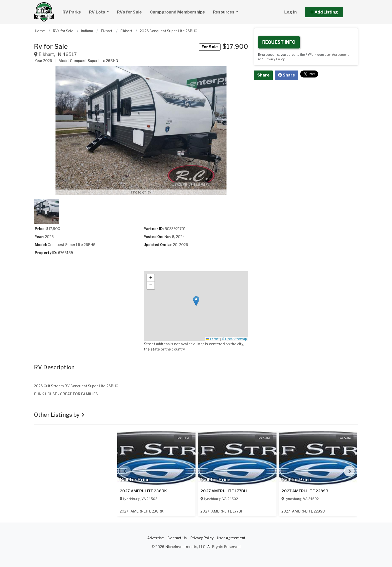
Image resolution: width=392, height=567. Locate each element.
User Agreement (337, 55)
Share (263, 75)
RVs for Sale (129, 12)
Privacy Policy (274, 59)
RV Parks (72, 12)
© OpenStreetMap (234, 339)
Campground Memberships (177, 12)
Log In (290, 12)
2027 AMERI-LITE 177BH (224, 491)
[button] (330, 12)
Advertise (156, 538)
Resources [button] (224, 12)
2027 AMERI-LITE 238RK (143, 491)
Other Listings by (59, 415)
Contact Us (177, 538)
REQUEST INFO (279, 42)
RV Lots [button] (101, 11)
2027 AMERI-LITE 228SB (305, 491)
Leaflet (213, 339)
